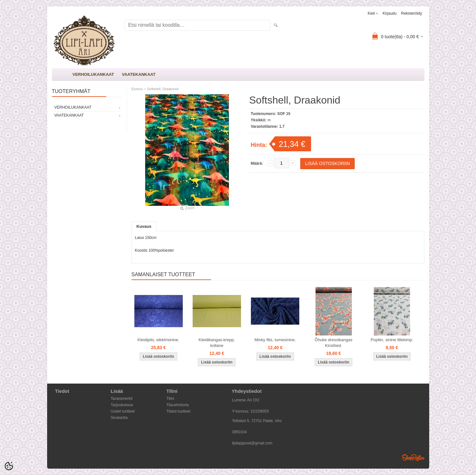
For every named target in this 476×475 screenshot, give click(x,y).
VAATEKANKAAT (139, 74)
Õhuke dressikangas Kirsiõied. (334, 343)
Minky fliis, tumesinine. (275, 340)
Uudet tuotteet (123, 411)
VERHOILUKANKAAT (93, 74)
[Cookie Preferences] (9, 466)
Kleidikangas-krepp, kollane (217, 343)
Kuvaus (144, 226)
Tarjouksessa (122, 405)
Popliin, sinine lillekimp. (392, 340)
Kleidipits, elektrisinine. (159, 340)
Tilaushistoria (178, 405)
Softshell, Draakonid (163, 89)
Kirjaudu (389, 13)
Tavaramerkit (122, 399)
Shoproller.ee (413, 457)
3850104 (240, 432)
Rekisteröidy (411, 13)
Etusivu (137, 89)
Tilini (170, 399)
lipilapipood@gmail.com (252, 443)
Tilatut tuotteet (179, 411)
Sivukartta (119, 418)
